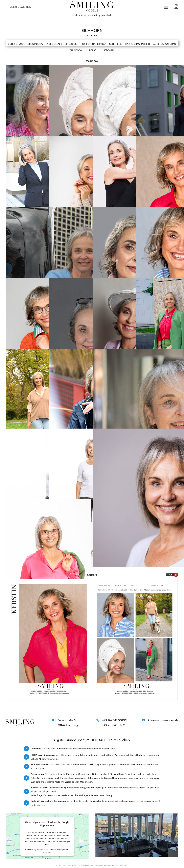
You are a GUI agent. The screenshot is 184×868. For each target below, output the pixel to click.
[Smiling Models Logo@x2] (92, 3)
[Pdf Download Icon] (172, 574)
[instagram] (176, 7)
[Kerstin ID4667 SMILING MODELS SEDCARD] (92, 580)
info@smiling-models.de (100, 15)
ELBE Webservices (121, 865)
